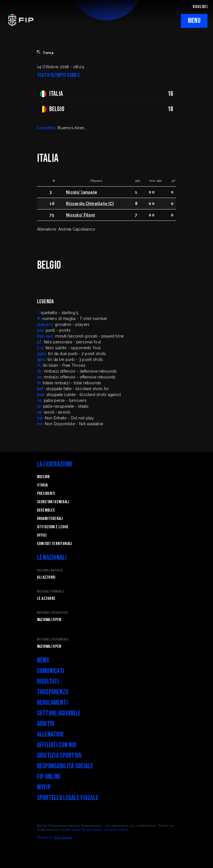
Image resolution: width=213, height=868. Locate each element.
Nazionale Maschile (50, 570)
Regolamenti (52, 703)
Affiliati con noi (57, 745)
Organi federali (50, 519)
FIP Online (49, 777)
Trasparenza (53, 692)
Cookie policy (70, 830)
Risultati (48, 682)
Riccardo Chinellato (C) (90, 204)
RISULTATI (200, 7)
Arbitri (46, 724)
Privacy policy (93, 830)
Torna (45, 53)
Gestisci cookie (116, 830)
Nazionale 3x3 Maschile (53, 613)
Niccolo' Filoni (80, 215)
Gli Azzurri (46, 577)
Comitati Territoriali (55, 544)
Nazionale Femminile (51, 592)
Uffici (42, 535)
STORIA (42, 485)
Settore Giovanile (59, 713)
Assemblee (46, 510)
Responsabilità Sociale (65, 766)
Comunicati (51, 671)
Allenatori (50, 734)
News (43, 660)
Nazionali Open (49, 620)
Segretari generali (53, 502)
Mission (43, 477)
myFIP (44, 787)
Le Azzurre (46, 599)
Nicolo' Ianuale (82, 192)
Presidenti (46, 494)
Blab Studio (63, 837)
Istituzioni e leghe (53, 527)
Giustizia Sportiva (59, 756)
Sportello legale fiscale (68, 798)
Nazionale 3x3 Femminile (53, 640)
